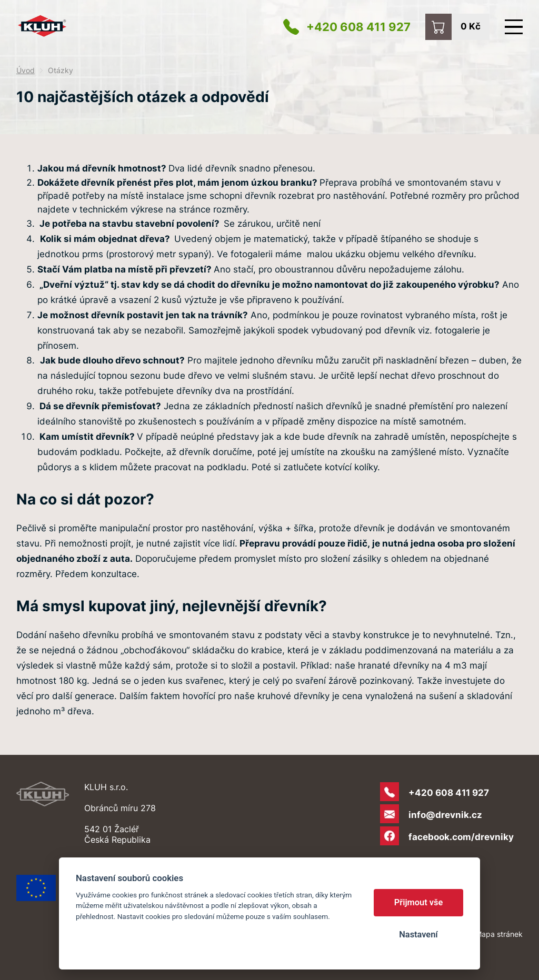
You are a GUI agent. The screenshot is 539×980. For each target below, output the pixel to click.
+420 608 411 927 (358, 27)
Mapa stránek (499, 934)
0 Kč (471, 26)
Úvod (26, 70)
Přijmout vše (419, 902)
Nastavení (418, 934)
